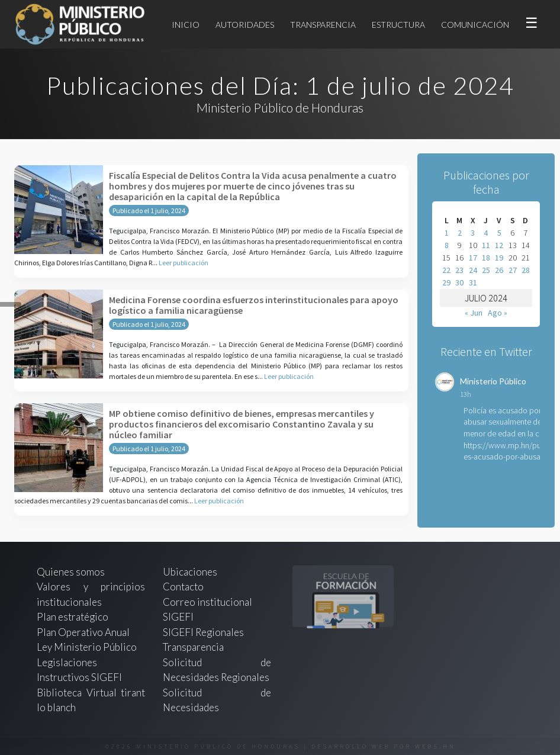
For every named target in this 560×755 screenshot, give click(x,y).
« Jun (474, 313)
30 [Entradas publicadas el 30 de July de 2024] (459, 282)
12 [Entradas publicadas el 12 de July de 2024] (499, 245)
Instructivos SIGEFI (79, 677)
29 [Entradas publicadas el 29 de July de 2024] (446, 282)
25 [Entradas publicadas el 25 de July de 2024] (486, 270)
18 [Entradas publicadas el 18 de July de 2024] (486, 258)
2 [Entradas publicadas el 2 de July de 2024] (460, 233)
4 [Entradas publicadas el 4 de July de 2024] (486, 233)
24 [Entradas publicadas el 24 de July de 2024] (473, 270)
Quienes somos (71, 572)
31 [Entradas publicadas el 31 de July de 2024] (473, 282)
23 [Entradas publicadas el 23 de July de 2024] (459, 270)
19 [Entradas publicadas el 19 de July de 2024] (499, 258)
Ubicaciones (190, 572)
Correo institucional (207, 602)
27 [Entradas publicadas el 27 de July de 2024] (513, 270)
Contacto (183, 587)
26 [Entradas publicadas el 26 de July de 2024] (499, 270)
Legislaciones (67, 662)
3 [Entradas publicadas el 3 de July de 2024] (473, 233)
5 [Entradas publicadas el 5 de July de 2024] (499, 233)
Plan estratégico (73, 617)
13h (466, 394)
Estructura (398, 25)
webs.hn (435, 746)
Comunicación (475, 25)
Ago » (498, 313)
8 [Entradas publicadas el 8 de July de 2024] (447, 245)
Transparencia (323, 25)
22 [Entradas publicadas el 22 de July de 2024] (446, 270)
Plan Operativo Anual (83, 632)
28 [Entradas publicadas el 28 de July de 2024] (526, 270)
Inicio (186, 25)
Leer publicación (184, 263)
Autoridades (245, 25)
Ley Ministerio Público (87, 647)
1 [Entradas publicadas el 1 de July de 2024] (447, 233)
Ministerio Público (493, 381)
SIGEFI (178, 617)
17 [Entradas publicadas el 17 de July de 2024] (473, 258)
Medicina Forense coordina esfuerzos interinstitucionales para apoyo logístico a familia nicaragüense (254, 305)
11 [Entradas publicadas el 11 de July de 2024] (486, 245)
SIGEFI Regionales (203, 632)
